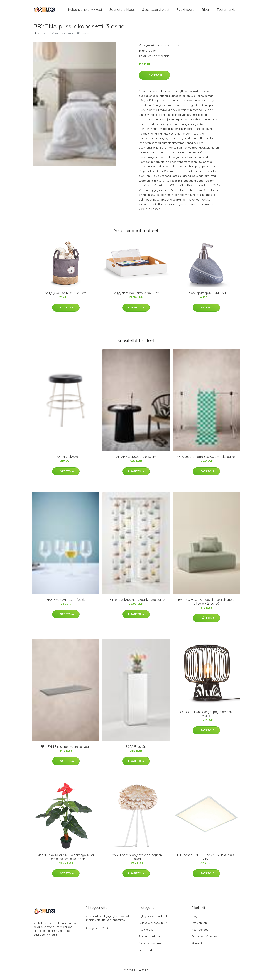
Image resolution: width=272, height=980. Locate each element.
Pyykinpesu (186, 11)
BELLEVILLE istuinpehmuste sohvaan (66, 750)
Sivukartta (198, 946)
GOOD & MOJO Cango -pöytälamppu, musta (206, 717)
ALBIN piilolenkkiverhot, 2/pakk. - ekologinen (136, 603)
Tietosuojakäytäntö (204, 940)
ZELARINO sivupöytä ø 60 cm (136, 460)
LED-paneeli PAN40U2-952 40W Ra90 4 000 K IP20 (206, 860)
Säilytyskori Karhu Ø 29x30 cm (66, 296)
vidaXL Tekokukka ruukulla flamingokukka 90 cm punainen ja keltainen (66, 860)
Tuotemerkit (226, 11)
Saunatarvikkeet (122, 11)
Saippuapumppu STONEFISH (206, 296)
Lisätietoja (154, 78)
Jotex (176, 48)
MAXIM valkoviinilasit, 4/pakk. (66, 603)
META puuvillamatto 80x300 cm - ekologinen (206, 460)
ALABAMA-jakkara (66, 460)
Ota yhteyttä (200, 926)
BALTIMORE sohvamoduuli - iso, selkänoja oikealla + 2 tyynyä (206, 605)
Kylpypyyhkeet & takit (153, 926)
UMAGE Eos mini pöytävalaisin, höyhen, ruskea (136, 860)
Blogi (206, 11)
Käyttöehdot (200, 933)
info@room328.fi (97, 931)
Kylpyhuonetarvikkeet (85, 11)
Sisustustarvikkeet (156, 11)
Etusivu (38, 36)
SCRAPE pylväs (136, 750)
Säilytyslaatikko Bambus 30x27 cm (136, 296)
